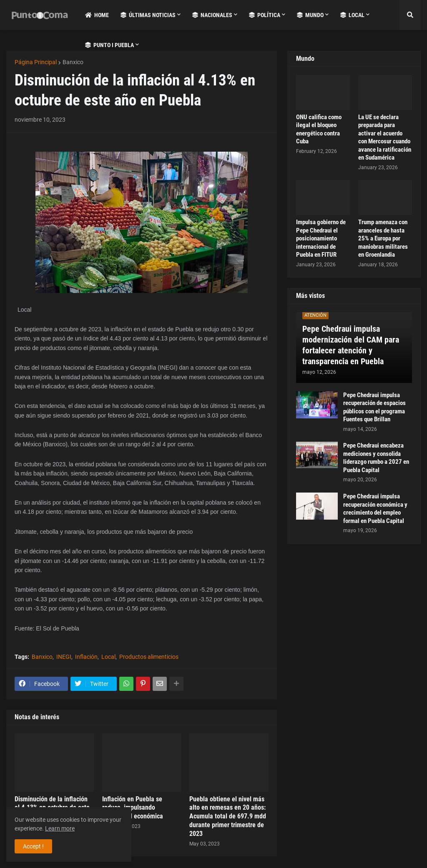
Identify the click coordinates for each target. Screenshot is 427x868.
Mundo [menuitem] (310, 15)
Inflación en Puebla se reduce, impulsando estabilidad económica (133, 808)
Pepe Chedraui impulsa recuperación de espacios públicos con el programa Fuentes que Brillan (374, 407)
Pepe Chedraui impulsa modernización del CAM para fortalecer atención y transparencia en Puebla (351, 345)
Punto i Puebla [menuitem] (109, 45)
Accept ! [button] (33, 846)
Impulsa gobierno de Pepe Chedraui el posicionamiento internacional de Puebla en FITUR (321, 238)
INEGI (64, 657)
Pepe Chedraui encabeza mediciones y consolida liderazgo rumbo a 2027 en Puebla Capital (376, 458)
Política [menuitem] (265, 15)
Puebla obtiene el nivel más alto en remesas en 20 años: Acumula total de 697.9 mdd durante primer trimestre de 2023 (228, 816)
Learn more (60, 828)
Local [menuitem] (352, 15)
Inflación (86, 657)
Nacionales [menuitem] (212, 15)
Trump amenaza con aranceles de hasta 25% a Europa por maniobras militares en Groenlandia (383, 238)
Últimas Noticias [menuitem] (148, 15)
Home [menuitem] (97, 15)
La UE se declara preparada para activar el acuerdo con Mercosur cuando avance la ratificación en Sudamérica (385, 138)
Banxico (73, 62)
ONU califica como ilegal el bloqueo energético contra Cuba (319, 129)
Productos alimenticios (149, 657)
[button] (410, 15)
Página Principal (36, 62)
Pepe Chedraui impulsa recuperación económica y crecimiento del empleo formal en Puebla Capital (375, 509)
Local (108, 657)
